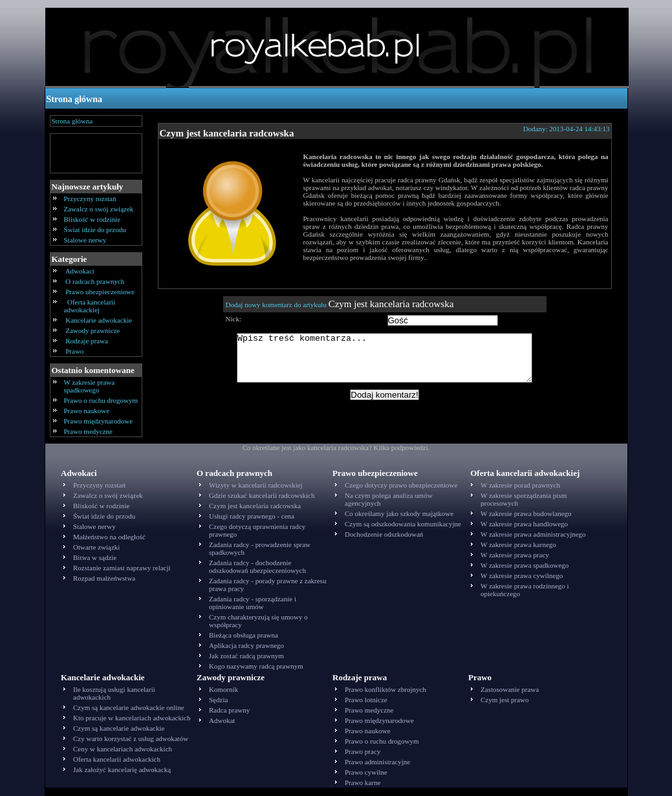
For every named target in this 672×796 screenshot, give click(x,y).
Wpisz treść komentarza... (391, 363)
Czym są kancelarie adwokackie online (129, 707)
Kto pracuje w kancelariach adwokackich (132, 718)
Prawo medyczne (88, 431)
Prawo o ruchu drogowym (101, 400)
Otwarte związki (96, 547)
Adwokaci (80, 271)
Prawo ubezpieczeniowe (100, 292)
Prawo (75, 351)
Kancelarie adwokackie (99, 320)
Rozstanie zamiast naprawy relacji (122, 568)
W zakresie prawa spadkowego (90, 386)
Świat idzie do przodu (95, 230)
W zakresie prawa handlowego (524, 524)
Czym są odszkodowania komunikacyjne (403, 524)
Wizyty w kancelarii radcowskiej (256, 485)
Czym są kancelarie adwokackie (119, 728)
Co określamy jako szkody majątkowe (399, 513)
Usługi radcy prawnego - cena (252, 516)
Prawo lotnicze (366, 700)
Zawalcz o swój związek (99, 209)
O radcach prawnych (95, 281)
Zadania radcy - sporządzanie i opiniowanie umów (253, 603)
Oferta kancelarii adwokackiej (90, 306)
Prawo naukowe (87, 411)
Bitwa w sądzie (95, 557)
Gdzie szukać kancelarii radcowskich (262, 495)
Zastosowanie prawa (510, 689)
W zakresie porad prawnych (520, 485)
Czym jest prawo (505, 700)
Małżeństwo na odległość (109, 537)
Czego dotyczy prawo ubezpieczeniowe (401, 485)
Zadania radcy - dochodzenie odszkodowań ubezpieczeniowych (257, 566)
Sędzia (218, 700)
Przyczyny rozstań (90, 199)
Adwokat (222, 720)
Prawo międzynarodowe (99, 421)
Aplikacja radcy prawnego (246, 645)
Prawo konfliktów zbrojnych (385, 689)
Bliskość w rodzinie (92, 219)
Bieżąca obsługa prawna (244, 635)
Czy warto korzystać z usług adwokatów (131, 738)
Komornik (223, 689)
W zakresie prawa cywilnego (522, 575)
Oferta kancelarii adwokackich (117, 759)
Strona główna (74, 99)
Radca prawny (229, 710)
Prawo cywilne (366, 772)
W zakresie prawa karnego (518, 544)
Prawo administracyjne (377, 762)
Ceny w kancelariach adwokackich (123, 749)
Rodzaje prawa (87, 341)
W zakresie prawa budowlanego (526, 513)
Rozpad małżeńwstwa (104, 578)
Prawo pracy (363, 751)
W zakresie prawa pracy (515, 555)
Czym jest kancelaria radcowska (227, 133)
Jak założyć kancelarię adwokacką (122, 769)
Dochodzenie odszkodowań (384, 534)
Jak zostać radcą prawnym (246, 656)
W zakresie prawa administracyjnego (533, 534)
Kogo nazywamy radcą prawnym (256, 666)
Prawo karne (363, 782)
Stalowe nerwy (85, 240)
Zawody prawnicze (93, 330)
